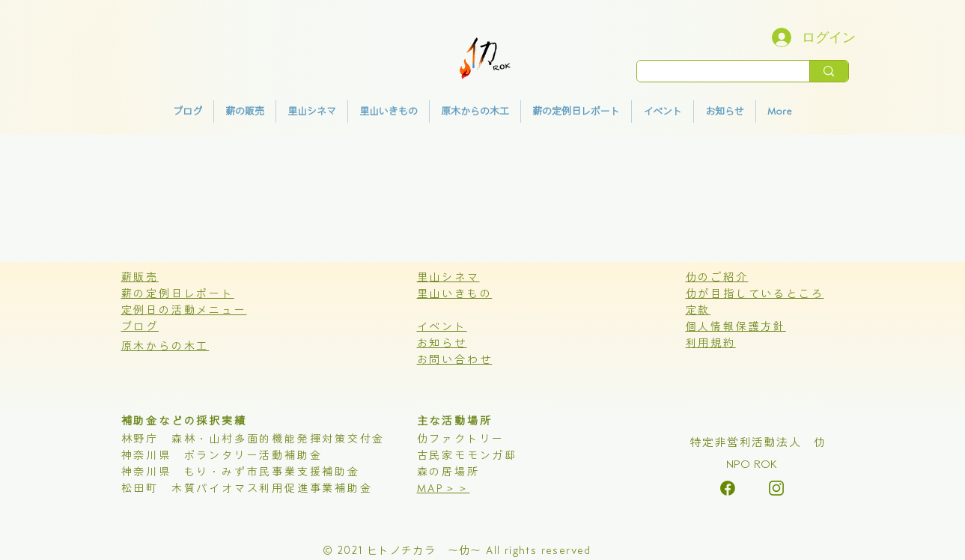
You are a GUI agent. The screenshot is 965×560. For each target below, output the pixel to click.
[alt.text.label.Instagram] (728, 488)
